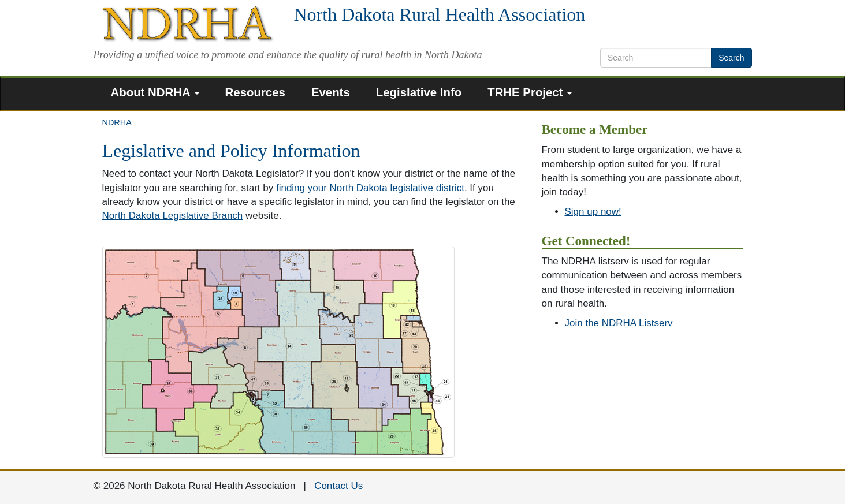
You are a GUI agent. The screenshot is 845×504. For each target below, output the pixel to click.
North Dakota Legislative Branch (173, 216)
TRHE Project (530, 92)
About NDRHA (155, 92)
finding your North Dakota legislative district (370, 188)
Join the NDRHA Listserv (619, 323)
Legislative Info (419, 92)
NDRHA (117, 122)
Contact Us (338, 486)
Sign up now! (593, 212)
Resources (255, 92)
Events (331, 92)
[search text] (656, 58)
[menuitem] (159, 94)
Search (731, 58)
